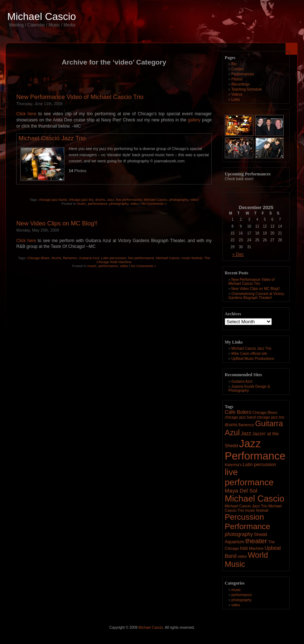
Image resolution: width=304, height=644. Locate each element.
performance (98, 203)
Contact (237, 69)
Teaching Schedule (247, 89)
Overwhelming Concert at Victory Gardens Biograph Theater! (256, 296)
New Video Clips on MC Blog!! (57, 223)
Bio (234, 64)
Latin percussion (114, 258)
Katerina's (233, 465)
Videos (237, 94)
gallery (194, 120)
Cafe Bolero (238, 412)
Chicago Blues (38, 258)
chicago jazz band (53, 200)
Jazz (111, 200)
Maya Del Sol (241, 491)
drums (100, 200)
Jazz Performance (255, 450)
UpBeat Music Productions (253, 359)
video (194, 200)
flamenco (70, 258)
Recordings (240, 84)
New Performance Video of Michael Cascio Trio (80, 97)
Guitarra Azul (89, 258)
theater (256, 541)
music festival (192, 258)
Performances (242, 74)
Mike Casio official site (249, 354)
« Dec (238, 254)
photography (179, 200)
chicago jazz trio (81, 200)
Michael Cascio (42, 16)
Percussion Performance (248, 522)
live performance (129, 200)
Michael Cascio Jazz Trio (52, 138)
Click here (26, 114)
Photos (237, 79)
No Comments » (154, 203)
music (82, 203)
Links (235, 99)
